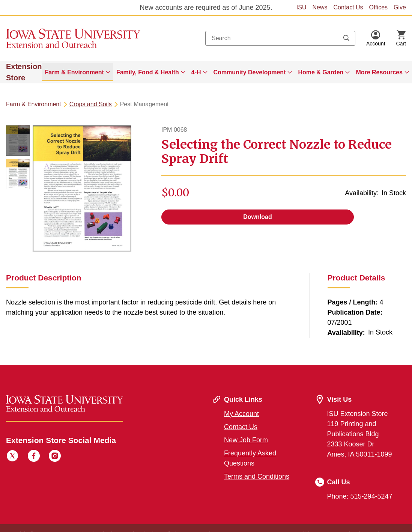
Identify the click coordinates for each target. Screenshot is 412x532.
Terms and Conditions (257, 476)
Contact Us (348, 7)
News (320, 7)
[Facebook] (34, 457)
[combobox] (280, 38)
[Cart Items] (401, 38)
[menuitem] (78, 72)
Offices (379, 7)
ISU (301, 7)
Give (400, 7)
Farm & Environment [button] (74, 72)
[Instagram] (55, 457)
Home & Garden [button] (321, 72)
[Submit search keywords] (346, 38)
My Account (241, 414)
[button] (376, 38)
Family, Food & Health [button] (148, 72)
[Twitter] (12, 457)
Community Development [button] (250, 72)
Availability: (362, 193)
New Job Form (246, 440)
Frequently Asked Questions (250, 458)
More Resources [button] (379, 72)
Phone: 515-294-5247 (360, 496)
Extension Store (24, 72)
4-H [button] (196, 72)
